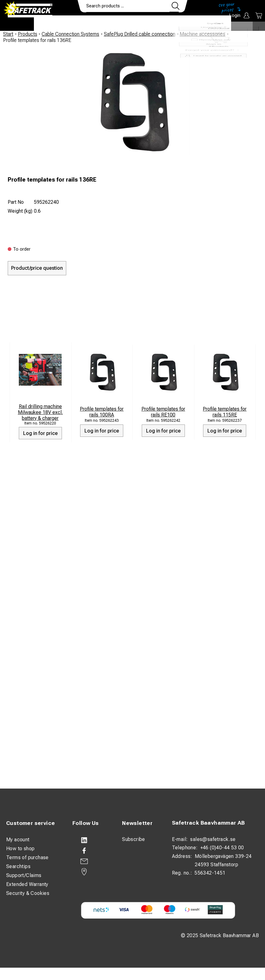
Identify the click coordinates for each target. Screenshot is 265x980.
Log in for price (40, 433)
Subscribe (134, 839)
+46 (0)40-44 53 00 (222, 848)
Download (213, 23)
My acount (18, 840)
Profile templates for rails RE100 (163, 412)
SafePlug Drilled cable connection (140, 34)
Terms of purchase (27, 857)
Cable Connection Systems (70, 34)
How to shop (20, 849)
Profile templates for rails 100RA (102, 412)
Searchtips (18, 866)
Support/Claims (24, 875)
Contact (178, 23)
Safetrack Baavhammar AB (208, 823)
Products (52, 23)
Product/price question (37, 268)
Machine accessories (202, 34)
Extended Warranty (27, 884)
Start (8, 34)
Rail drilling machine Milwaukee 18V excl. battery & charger (40, 412)
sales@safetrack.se (213, 839)
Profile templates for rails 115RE (225, 412)
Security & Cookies (28, 893)
